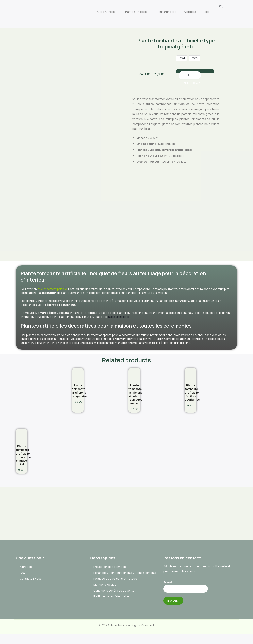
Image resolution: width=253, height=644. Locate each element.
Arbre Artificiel (114, 8)
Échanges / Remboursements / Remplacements (125, 584)
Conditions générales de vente (114, 601)
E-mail (169, 593)
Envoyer (173, 611)
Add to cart (199, 65)
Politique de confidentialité (111, 607)
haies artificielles (157, 303)
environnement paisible (58, 274)
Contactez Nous (31, 590)
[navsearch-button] (229, 7)
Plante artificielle (143, 8)
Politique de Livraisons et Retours (116, 590)
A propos (198, 8)
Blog (214, 8)
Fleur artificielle (174, 8)
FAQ (22, 584)
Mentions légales (105, 596)
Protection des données (110, 578)
